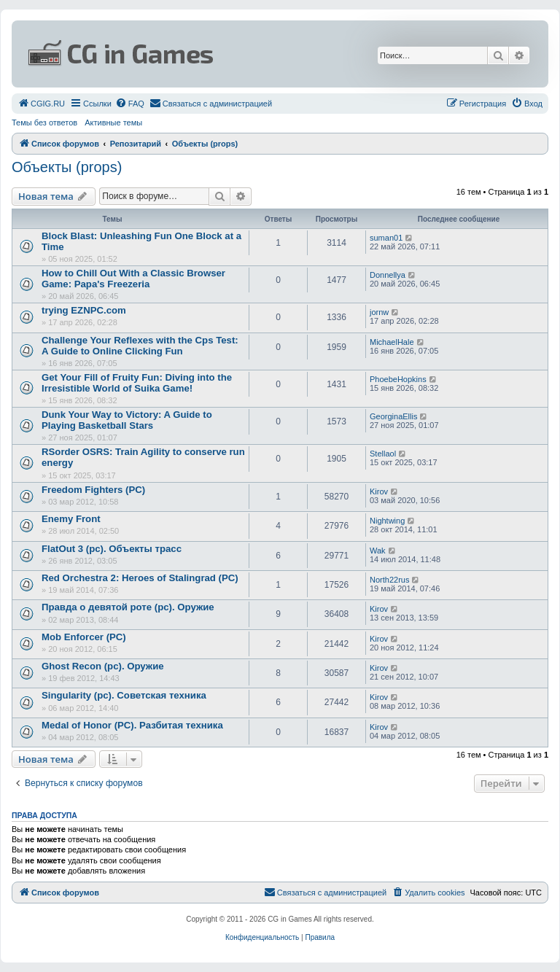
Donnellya (388, 275)
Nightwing (387, 521)
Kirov (379, 491)
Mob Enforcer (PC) (84, 637)
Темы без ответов (44, 123)
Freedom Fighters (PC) (93, 490)
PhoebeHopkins (398, 379)
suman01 (386, 238)
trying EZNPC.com (84, 310)
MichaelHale (392, 342)
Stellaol (383, 454)
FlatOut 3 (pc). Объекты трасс (112, 549)
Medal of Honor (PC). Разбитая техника (132, 725)
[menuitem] (41, 104)
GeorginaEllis (393, 416)
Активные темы (113, 123)
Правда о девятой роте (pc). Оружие (128, 607)
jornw (379, 312)
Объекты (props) (67, 167)
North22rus (389, 580)
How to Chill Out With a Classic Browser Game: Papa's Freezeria (133, 279)
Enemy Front (71, 519)
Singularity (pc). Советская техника (124, 695)
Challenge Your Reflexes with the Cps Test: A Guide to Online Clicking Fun (140, 346)
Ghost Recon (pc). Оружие (103, 666)
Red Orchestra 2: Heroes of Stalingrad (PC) (140, 578)
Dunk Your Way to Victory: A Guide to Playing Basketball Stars (127, 420)
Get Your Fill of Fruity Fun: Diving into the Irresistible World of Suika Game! (137, 383)
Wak (378, 551)
